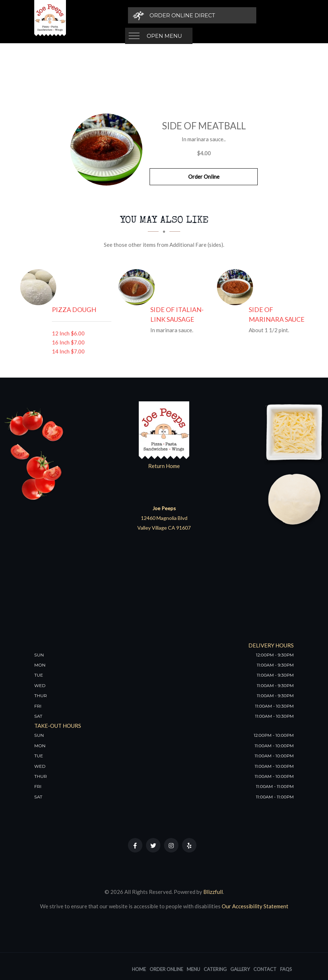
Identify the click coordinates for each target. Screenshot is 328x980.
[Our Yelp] (189, 845)
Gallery (240, 969)
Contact (265, 969)
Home (139, 969)
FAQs (286, 969)
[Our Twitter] (153, 845)
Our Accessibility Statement (254, 906)
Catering (215, 969)
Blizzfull (213, 892)
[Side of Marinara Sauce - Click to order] (237, 287)
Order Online (204, 177)
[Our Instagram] (171, 845)
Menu (193, 969)
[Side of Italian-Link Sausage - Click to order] (138, 287)
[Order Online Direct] (244, 15)
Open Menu (164, 15)
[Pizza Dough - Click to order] (40, 287)
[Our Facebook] (135, 845)
